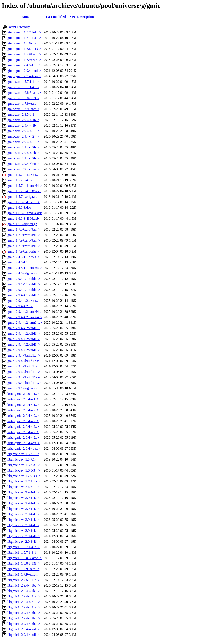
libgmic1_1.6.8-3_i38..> (24, 563)
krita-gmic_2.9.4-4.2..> (23, 410)
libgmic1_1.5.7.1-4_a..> (24, 547)
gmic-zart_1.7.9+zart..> (23, 104)
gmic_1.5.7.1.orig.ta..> (23, 197)
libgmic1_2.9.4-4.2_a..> (24, 596)
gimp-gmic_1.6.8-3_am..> (25, 43)
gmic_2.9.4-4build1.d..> (24, 355)
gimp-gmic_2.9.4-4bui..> (24, 71)
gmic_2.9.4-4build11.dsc (24, 377)
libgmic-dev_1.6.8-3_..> (24, 465)
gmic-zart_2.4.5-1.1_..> (23, 114)
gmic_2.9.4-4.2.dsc (20, 306)
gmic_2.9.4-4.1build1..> (24, 279)
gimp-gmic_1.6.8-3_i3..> (24, 49)
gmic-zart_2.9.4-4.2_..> (23, 131)
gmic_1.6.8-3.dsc (19, 208)
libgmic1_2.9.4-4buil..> (23, 629)
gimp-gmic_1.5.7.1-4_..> (24, 32)
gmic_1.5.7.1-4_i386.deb (24, 191)
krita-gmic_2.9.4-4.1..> (23, 399)
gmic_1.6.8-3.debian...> (23, 202)
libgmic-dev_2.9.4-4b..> (24, 536)
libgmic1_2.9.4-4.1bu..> (24, 585)
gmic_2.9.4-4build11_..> (24, 383)
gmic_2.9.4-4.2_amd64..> (25, 312)
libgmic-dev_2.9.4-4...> (23, 492)
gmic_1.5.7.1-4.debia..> (23, 175)
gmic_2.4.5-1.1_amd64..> (25, 268)
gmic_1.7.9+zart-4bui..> (24, 229)
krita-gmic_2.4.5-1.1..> (23, 394)
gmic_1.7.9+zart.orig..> (23, 251)
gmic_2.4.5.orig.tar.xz (22, 273)
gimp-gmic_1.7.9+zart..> (24, 54)
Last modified (56, 17)
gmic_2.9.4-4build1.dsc (23, 361)
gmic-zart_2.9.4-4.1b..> (23, 120)
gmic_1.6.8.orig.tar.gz (22, 224)
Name (25, 17)
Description (85, 17)
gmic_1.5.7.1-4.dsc (20, 180)
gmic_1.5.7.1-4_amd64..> (25, 186)
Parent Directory (19, 27)
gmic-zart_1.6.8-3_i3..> (23, 98)
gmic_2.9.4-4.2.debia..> (23, 301)
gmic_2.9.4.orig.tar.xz (22, 388)
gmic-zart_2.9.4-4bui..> (23, 164)
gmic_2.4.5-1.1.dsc (20, 262)
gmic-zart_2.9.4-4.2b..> (23, 147)
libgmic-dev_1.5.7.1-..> (23, 454)
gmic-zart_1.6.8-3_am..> (24, 93)
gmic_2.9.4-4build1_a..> (24, 366)
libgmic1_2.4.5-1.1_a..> (24, 580)
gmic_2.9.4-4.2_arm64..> (25, 323)
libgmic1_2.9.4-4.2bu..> (24, 613)
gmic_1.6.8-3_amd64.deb (25, 213)
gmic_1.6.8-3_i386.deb (23, 218)
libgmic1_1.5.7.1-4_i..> (23, 552)
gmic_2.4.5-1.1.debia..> (23, 257)
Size (72, 17)
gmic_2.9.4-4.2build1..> (24, 328)
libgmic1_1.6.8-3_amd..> (25, 558)
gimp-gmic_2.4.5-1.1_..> (24, 65)
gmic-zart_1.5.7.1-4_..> (23, 82)
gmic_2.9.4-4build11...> (24, 372)
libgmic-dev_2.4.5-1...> (23, 487)
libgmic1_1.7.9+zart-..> (23, 569)
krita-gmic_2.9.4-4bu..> (23, 443)
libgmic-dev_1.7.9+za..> (24, 476)
